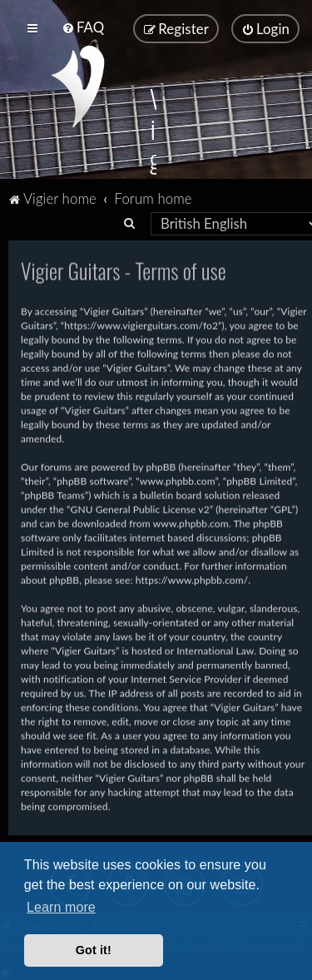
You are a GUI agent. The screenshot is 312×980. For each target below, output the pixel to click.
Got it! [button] (94, 950)
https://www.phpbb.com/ (192, 579)
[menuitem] (83, 27)
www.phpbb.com (191, 522)
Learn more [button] (61, 907)
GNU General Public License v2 (140, 508)
